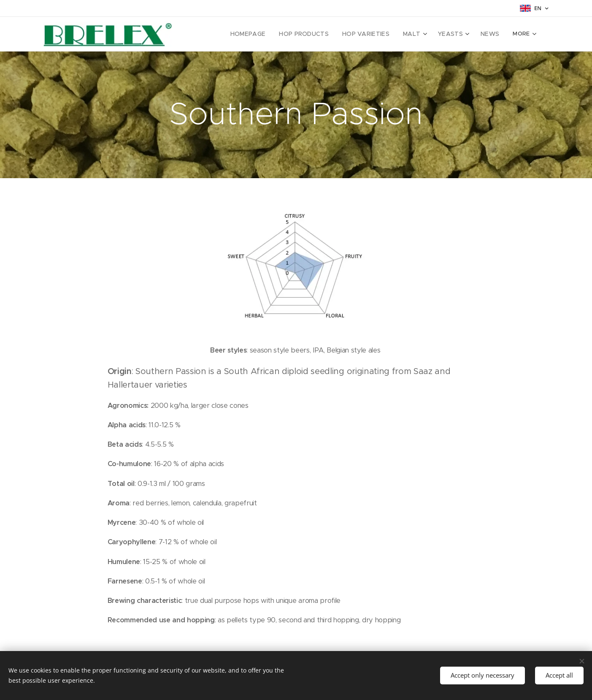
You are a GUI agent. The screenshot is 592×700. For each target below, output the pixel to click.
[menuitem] (221, 34)
